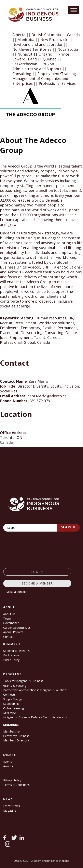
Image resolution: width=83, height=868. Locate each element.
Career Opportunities (17, 628)
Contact (8, 637)
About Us (9, 614)
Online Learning (13, 708)
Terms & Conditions (16, 785)
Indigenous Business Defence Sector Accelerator (35, 717)
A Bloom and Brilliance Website (50, 861)
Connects (9, 695)
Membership (11, 731)
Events (8, 762)
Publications (11, 655)
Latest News (12, 806)
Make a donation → (19, 592)
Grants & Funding (15, 686)
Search (68, 527)
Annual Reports (13, 632)
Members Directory (16, 740)
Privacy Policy (12, 780)
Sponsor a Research (16, 651)
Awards (8, 766)
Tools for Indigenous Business (23, 681)
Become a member (37, 583)
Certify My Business (16, 736)
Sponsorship (11, 704)
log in (37, 572)
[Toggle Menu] (74, 10)
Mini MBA (10, 713)
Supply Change (13, 699)
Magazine (10, 811)
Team (7, 618)
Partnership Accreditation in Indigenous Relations (35, 690)
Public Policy (11, 660)
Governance (11, 623)
